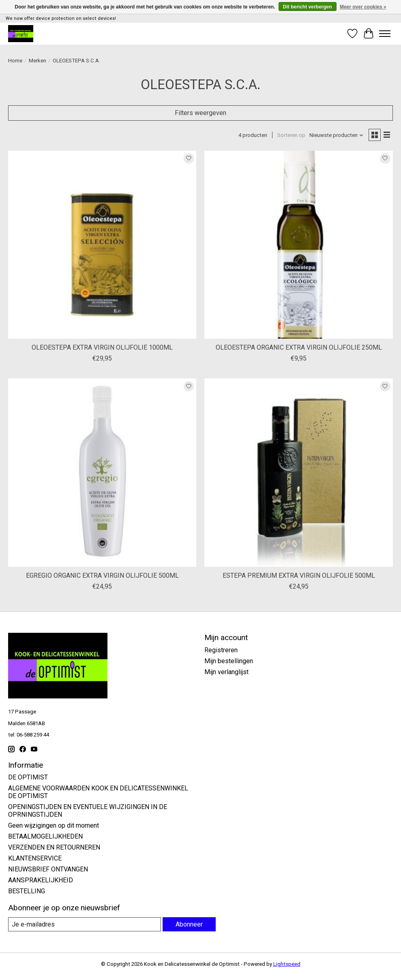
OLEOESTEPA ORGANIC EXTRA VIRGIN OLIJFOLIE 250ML (299, 347)
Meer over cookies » (363, 7)
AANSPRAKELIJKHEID (41, 880)
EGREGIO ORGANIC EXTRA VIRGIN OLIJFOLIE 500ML (102, 575)
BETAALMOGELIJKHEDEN (45, 836)
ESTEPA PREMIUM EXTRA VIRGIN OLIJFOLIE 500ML (299, 575)
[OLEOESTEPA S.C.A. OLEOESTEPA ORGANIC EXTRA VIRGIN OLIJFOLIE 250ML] (298, 245)
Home (15, 61)
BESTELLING (27, 891)
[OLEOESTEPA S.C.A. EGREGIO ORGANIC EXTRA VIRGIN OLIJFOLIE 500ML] (102, 472)
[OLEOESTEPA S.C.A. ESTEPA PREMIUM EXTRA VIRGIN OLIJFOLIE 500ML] (298, 472)
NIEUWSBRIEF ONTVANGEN (48, 869)
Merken (38, 61)
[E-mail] (85, 924)
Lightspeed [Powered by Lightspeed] (287, 964)
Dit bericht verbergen (308, 7)
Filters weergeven (200, 113)
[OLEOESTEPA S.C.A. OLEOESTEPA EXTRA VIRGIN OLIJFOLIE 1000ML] (102, 245)
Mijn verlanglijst (226, 672)
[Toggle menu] (385, 34)
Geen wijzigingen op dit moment (54, 825)
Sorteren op (291, 135)
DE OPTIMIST (28, 777)
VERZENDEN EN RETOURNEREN (54, 847)
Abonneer (189, 924)
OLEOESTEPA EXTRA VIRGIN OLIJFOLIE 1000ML (102, 347)
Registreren (221, 650)
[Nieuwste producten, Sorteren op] (337, 135)
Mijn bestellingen (229, 661)
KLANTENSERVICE (35, 858)
